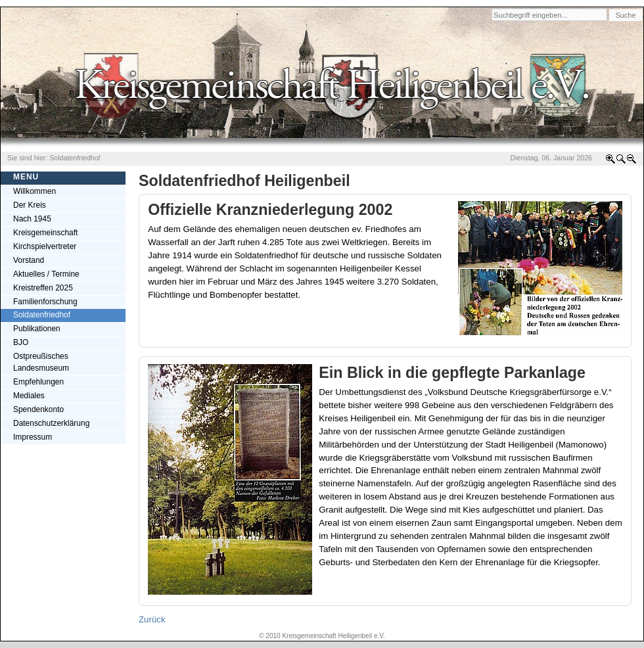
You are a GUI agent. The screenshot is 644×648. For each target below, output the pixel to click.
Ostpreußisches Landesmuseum (41, 362)
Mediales (29, 396)
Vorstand (29, 260)
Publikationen (37, 329)
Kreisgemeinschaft (45, 233)
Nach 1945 (32, 219)
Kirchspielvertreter (45, 246)
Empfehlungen (38, 382)
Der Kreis (30, 205)
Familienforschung (45, 302)
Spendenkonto (38, 409)
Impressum (33, 437)
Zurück (152, 619)
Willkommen (34, 191)
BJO (21, 342)
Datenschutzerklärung (51, 423)
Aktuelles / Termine (46, 274)
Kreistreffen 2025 (43, 288)
